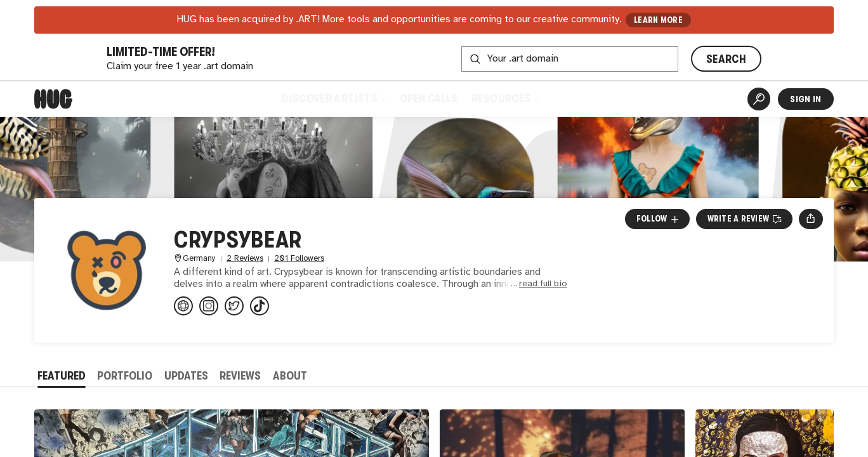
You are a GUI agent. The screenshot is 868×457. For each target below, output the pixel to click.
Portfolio (125, 376)
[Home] (53, 99)
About (290, 376)
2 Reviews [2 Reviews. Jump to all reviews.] (245, 259)
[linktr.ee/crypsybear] (183, 306)
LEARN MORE (658, 20)
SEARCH (726, 59)
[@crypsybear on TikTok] (260, 306)
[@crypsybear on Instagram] (209, 306)
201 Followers (299, 259)
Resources (505, 98)
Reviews (240, 376)
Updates (186, 376)
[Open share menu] (811, 219)
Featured (62, 376)
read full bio (543, 284)
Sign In (806, 99)
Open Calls (429, 98)
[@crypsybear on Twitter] (234, 306)
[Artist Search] (759, 99)
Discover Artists (333, 98)
